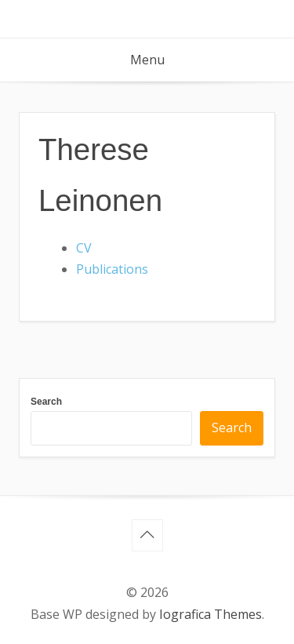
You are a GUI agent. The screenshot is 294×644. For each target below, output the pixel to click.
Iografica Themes (211, 614)
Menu (147, 60)
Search (46, 402)
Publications (112, 269)
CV (84, 248)
